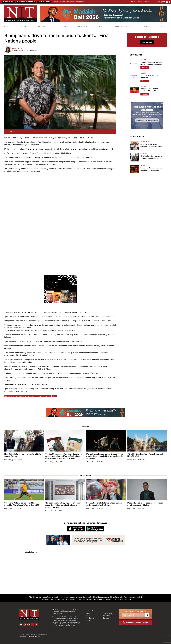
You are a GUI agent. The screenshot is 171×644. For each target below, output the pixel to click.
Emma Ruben (18, 48)
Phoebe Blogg (9, 460)
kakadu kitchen (21, 396)
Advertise (63, 2)
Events (56, 2)
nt (50, 396)
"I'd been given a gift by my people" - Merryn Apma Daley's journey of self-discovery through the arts (64, 505)
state (54, 396)
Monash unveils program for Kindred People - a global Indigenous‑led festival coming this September (105, 456)
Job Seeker (90, 618)
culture (11, 132)
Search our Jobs (8, 2)
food (46, 396)
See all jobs (147, 42)
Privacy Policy (108, 614)
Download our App (44, 2)
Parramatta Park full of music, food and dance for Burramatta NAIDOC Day (105, 504)
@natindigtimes (31, 552)
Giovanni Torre (91, 462)
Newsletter (71, 2)
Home (88, 614)
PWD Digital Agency (33, 636)
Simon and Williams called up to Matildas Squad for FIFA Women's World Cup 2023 (22, 504)
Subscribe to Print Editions (26, 2)
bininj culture (10, 396)
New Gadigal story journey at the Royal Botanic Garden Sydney (24, 455)
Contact (106, 618)
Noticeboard (80, 2)
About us (89, 616)
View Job (145, 68)
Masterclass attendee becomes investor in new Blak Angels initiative (145, 504)
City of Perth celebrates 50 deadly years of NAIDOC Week (145, 455)
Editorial (89, 620)
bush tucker (32, 396)
